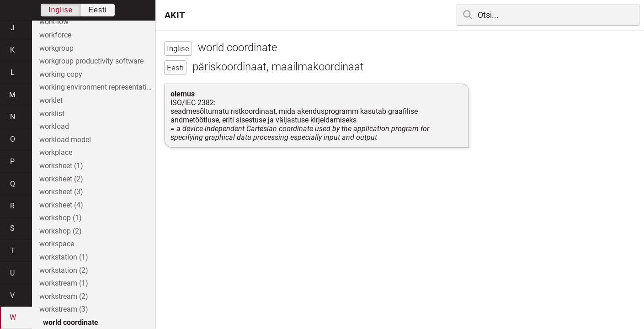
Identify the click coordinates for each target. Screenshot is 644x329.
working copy (61, 74)
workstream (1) (64, 283)
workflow (54, 22)
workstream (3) (64, 309)
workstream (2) (64, 296)
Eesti (98, 10)
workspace (57, 244)
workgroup (56, 48)
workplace (56, 152)
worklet (51, 100)
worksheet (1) (61, 166)
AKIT (175, 15)
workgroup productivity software (91, 61)
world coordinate (71, 322)
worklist (52, 114)
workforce (55, 35)
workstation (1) (64, 257)
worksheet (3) (61, 192)
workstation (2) (64, 270)
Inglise (61, 10)
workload (54, 126)
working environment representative (97, 87)
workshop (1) (61, 218)
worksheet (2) (61, 179)
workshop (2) (61, 231)
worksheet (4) (61, 205)
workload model (65, 140)
